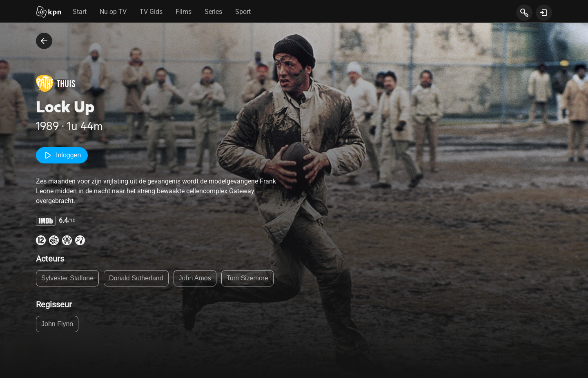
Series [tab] (213, 12)
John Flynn (57, 324)
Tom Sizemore (247, 278)
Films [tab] (184, 12)
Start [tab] (80, 12)
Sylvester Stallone (67, 278)
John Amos (195, 278)
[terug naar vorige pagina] (44, 41)
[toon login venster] (544, 13)
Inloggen (62, 155)
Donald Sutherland (136, 278)
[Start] (49, 13)
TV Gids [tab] (151, 12)
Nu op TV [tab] (113, 12)
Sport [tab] (243, 12)
